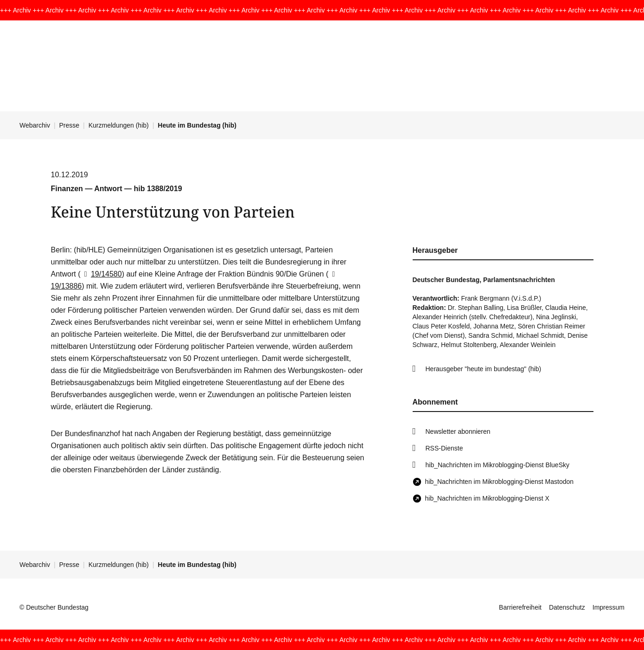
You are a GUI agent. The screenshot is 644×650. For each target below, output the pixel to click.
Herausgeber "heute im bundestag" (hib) (484, 369)
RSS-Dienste (444, 448)
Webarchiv (35, 125)
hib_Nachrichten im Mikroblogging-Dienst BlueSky (497, 465)
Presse (70, 125)
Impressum (609, 607)
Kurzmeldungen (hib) (119, 125)
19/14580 (101, 274)
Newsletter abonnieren (458, 431)
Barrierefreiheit (520, 607)
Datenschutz (567, 607)
